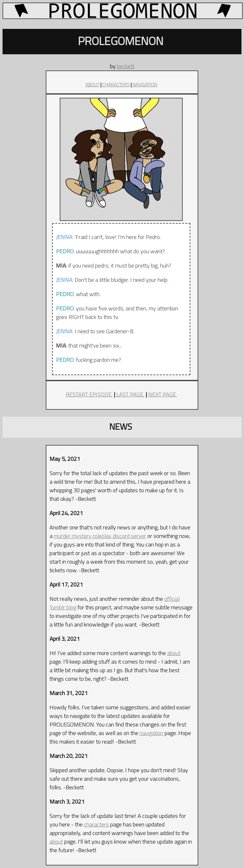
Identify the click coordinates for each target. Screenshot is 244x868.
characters (96, 824)
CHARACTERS (116, 85)
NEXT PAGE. (163, 394)
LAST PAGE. (130, 394)
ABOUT (92, 85)
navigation (151, 733)
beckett (126, 66)
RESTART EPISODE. (89, 394)
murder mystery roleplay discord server (100, 536)
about (174, 653)
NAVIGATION (145, 85)
